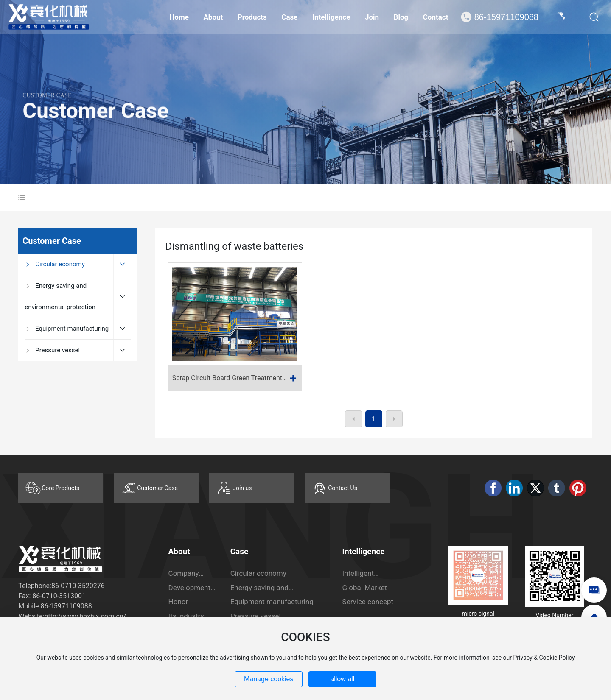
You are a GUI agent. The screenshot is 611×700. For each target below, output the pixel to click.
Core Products (60, 488)
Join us (242, 488)
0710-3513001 (64, 596)
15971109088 (71, 606)
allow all (342, 679)
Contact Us (343, 488)
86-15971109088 (506, 17)
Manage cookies (269, 679)
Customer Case (95, 125)
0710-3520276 (83, 586)
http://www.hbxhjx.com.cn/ (85, 616)
